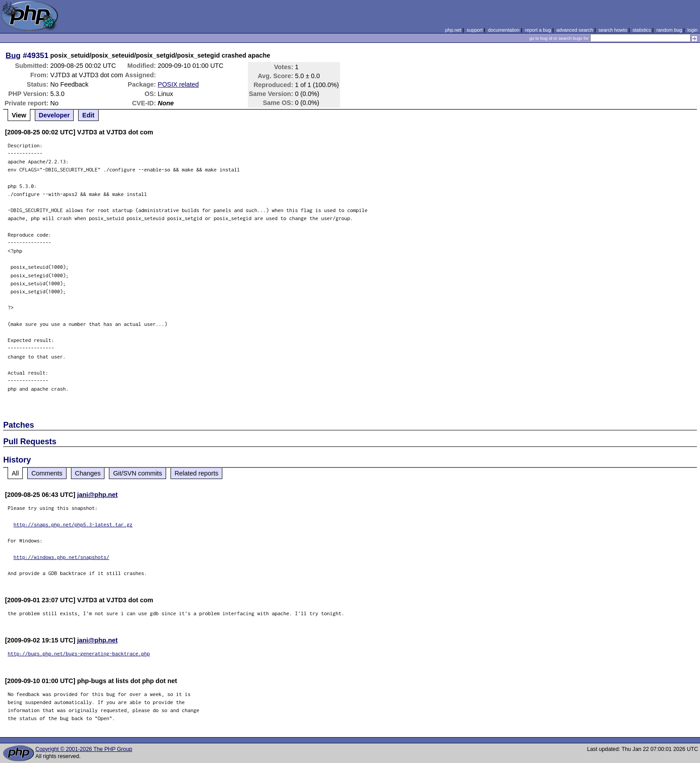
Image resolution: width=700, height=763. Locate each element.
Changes (88, 473)
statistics (642, 30)
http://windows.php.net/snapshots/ (61, 557)
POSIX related (178, 84)
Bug (13, 55)
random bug (669, 30)
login (693, 30)
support (475, 30)
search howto (612, 30)
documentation (504, 30)
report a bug (538, 30)
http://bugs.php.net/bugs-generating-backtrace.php (79, 653)
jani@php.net (98, 495)
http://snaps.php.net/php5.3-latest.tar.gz (73, 524)
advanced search (575, 30)
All (15, 473)
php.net (453, 30)
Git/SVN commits (137, 473)
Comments (47, 473)
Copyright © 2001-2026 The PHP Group (84, 749)
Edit (88, 115)
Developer (54, 115)
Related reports (196, 473)
